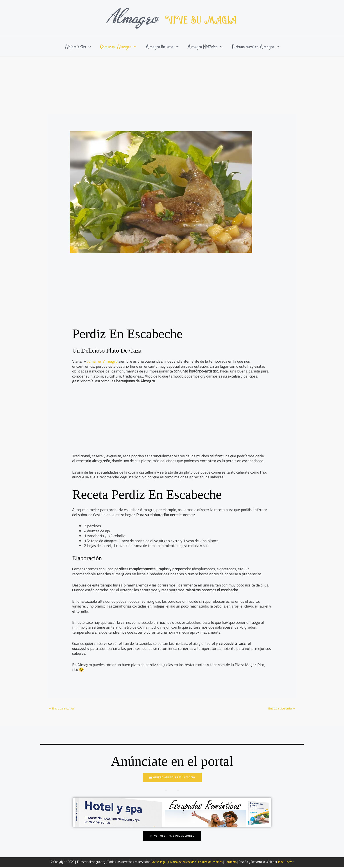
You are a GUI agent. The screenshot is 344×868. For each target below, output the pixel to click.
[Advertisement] (172, 90)
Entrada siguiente (281, 708)
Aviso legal (157, 862)
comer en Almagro (102, 361)
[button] (84, 47)
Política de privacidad (181, 862)
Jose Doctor (288, 862)
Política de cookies (211, 862)
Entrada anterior (62, 708)
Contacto (232, 862)
